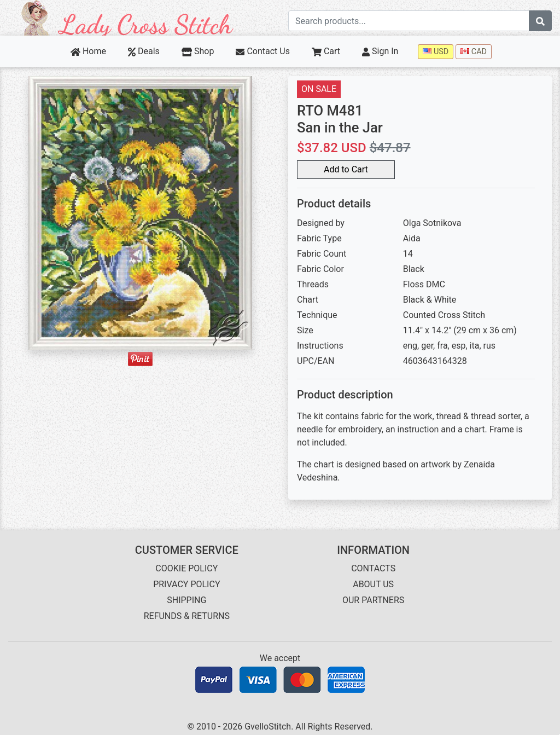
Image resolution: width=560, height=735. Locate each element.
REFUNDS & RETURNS (187, 616)
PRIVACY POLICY (186, 584)
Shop (198, 51)
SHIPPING (186, 600)
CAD (474, 52)
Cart (326, 51)
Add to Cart (346, 169)
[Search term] (409, 21)
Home (88, 51)
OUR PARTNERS (373, 600)
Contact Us (263, 51)
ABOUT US (373, 584)
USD (436, 52)
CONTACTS (373, 568)
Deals (144, 51)
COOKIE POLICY (186, 568)
